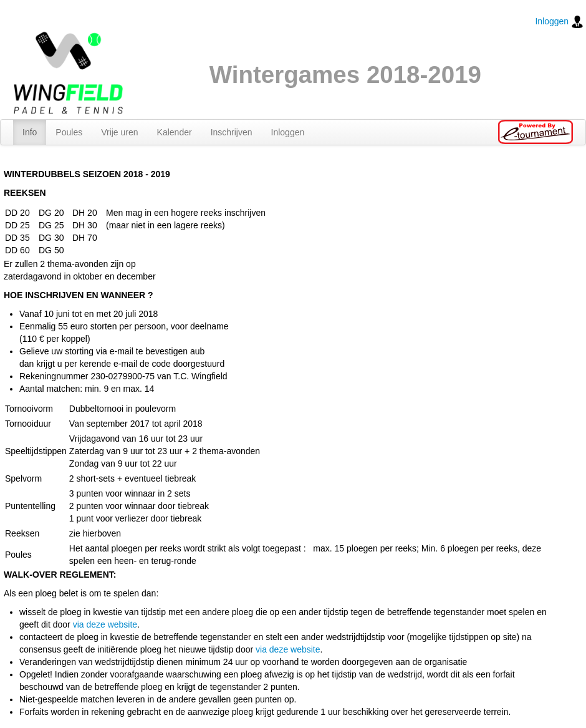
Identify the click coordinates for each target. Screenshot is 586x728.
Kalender (175, 132)
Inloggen (559, 22)
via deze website (105, 624)
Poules (69, 132)
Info (30, 132)
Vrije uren (119, 132)
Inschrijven (232, 132)
